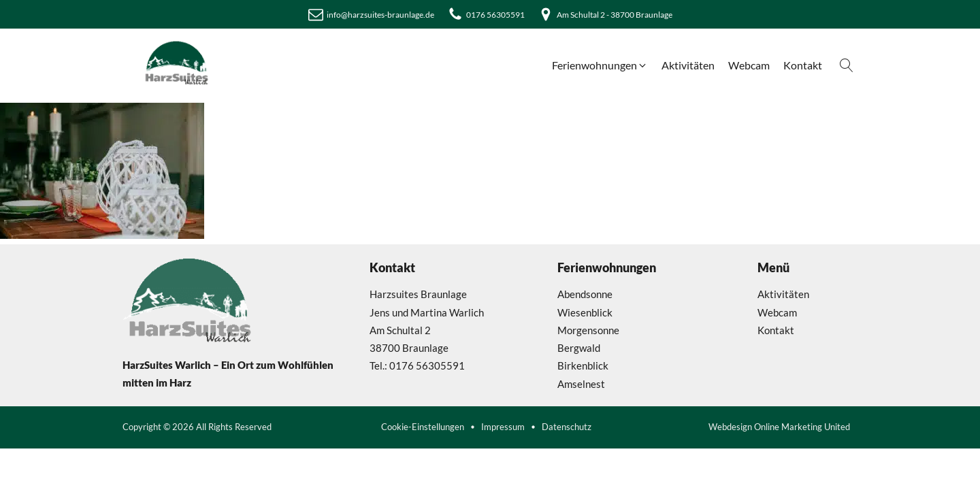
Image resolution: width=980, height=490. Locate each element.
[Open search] (847, 65)
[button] (600, 65)
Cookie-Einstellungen (423, 427)
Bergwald (579, 348)
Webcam (777, 312)
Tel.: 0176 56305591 (417, 365)
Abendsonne (585, 294)
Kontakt (776, 330)
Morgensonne (588, 330)
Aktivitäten (783, 294)
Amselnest (581, 384)
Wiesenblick (585, 312)
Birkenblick (583, 365)
